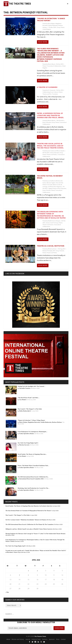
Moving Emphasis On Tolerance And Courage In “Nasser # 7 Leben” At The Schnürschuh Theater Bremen (35, 534)
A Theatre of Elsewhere (47, 87)
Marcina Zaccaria (24, 445)
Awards (28, 639)
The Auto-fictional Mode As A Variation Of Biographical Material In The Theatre (28, 511)
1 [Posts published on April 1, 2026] (28, 571)
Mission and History (18, 639)
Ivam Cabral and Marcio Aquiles (56, 151)
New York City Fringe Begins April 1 (16, 546)
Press (58, 639)
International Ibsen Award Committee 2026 (31, 479)
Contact (63, 639)
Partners (45, 639)
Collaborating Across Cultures (50, 92)
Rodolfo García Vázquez (54, 221)
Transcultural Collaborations (54, 66)
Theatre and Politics (52, 155)
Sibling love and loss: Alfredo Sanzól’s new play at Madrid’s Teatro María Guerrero (29, 529)
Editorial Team (36, 639)
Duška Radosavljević (25, 411)
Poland (62, 27)
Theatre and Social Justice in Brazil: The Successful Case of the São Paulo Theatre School (50, 146)
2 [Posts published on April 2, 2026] (37, 571)
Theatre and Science (48, 225)
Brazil (44, 122)
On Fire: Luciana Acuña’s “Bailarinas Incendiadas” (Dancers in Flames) (26, 520)
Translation (55, 94)
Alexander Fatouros (25, 388)
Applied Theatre (53, 188)
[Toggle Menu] (68, 4)
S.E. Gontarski (52, 90)
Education (49, 122)
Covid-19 (52, 223)
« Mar (7, 592)
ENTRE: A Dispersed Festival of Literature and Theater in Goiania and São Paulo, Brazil (50, 115)
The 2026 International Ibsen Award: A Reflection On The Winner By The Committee (29, 524)
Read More (43, 42)
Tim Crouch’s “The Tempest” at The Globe (18, 515)
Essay (59, 27)
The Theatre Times (40, 636)
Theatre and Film (47, 94)
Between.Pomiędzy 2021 (49, 251)
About (8, 639)
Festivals (48, 190)
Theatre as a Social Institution (51, 246)
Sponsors (52, 639)
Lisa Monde (22, 400)
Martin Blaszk (51, 64)
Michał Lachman (52, 249)
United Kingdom (47, 29)
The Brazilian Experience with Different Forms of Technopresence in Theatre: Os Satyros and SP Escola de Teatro (51, 215)
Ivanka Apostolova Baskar (27, 434)
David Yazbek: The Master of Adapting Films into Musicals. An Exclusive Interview (29, 506)
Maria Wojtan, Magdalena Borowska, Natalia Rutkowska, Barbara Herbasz (53, 25)
